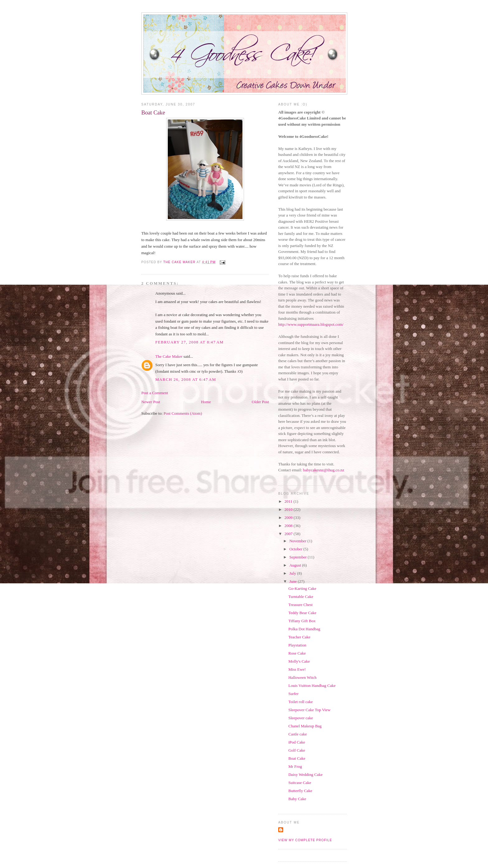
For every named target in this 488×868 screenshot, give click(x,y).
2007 (289, 534)
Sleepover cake (300, 718)
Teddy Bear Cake (302, 613)
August (296, 565)
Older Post (260, 402)
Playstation (297, 645)
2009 (289, 518)
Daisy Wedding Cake (305, 775)
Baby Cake (297, 799)
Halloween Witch (302, 677)
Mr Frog (295, 766)
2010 (289, 509)
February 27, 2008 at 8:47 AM (190, 342)
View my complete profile (305, 840)
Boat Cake (297, 758)
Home (206, 402)
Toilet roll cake (300, 702)
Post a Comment (155, 393)
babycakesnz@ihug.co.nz (324, 470)
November (298, 541)
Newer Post (151, 402)
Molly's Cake (299, 661)
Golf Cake (297, 750)
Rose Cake (297, 653)
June (294, 581)
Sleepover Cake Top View (309, 710)
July (293, 573)
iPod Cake (297, 742)
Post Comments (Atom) (183, 413)
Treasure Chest (300, 605)
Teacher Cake (299, 637)
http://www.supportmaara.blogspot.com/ (311, 324)
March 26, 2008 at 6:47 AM (186, 379)
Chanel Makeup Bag (305, 726)
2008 (289, 526)
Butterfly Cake (300, 791)
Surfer (293, 694)
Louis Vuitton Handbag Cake (312, 686)
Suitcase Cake (300, 783)
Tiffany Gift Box (302, 621)
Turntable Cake (301, 597)
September (299, 557)
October (296, 549)
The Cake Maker (169, 356)
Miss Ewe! (297, 669)
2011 (289, 501)
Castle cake (298, 734)
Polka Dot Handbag (304, 629)
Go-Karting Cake (302, 588)
